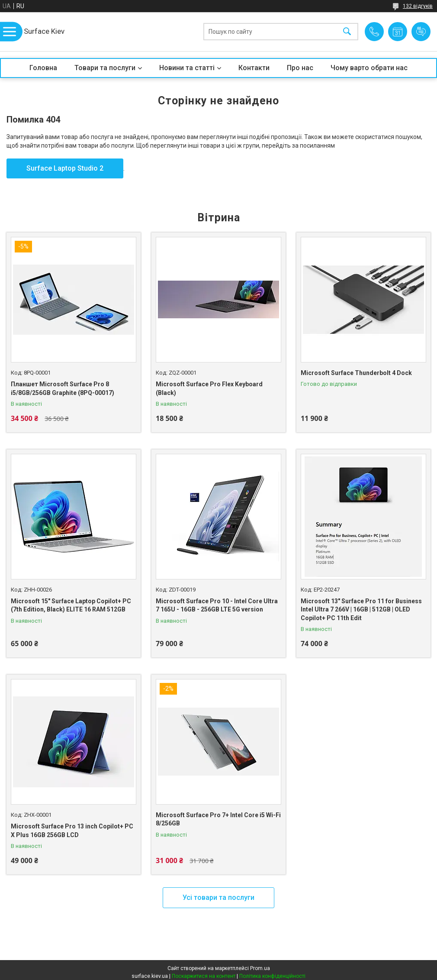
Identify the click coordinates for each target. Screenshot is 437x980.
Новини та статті (187, 68)
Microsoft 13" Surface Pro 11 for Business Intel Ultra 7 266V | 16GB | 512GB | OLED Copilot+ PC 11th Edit (361, 610)
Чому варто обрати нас (369, 68)
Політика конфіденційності (272, 976)
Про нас (300, 68)
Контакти (254, 68)
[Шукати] (347, 32)
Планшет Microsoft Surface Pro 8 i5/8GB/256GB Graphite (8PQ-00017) (63, 388)
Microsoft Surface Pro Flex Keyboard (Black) (209, 388)
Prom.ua (260, 968)
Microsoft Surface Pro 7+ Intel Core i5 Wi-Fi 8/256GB (218, 819)
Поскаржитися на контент (204, 976)
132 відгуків (418, 6)
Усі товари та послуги (218, 898)
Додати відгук (421, 32)
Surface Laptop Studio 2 (65, 168)
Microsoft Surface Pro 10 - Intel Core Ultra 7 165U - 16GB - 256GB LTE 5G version (217, 605)
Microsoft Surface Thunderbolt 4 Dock (356, 373)
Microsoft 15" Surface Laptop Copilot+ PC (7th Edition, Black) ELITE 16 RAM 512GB (71, 605)
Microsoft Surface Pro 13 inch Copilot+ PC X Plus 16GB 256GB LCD (72, 831)
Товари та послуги (105, 68)
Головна (43, 68)
